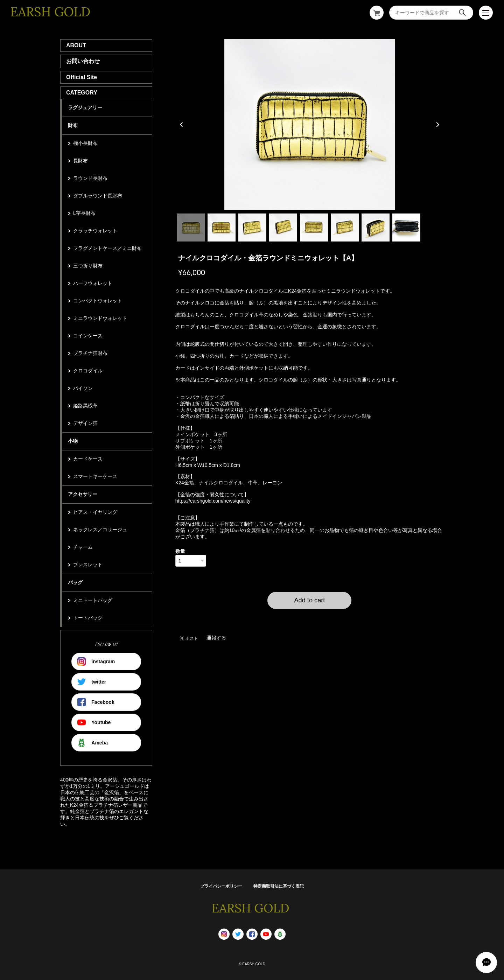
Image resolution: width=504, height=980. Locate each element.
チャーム (83, 547)
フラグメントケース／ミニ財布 (107, 248)
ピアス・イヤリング (95, 512)
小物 (73, 441)
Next (437, 125)
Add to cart (309, 600)
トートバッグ (88, 618)
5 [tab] (314, 227)
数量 (180, 551)
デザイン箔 (85, 423)
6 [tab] (345, 227)
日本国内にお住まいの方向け (309, 617)
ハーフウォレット (93, 283)
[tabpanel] (310, 125)
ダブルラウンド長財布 (98, 196)
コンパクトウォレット (98, 301)
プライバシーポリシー (221, 886)
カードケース (88, 459)
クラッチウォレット (95, 231)
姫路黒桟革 (85, 406)
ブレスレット (88, 565)
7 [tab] (376, 227)
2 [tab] (222, 227)
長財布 (80, 161)
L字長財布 (84, 213)
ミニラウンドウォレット (100, 318)
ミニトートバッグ (93, 600)
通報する (216, 638)
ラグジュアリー (85, 107)
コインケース (88, 336)
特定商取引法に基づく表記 (279, 886)
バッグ (75, 582)
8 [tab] (406, 227)
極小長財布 (85, 143)
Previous (182, 125)
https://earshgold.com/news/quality (213, 501)
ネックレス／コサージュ (100, 530)
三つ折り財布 (88, 266)
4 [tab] (283, 227)
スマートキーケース (95, 476)
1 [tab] (191, 227)
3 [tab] (252, 227)
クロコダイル (88, 371)
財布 (73, 125)
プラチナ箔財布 (90, 353)
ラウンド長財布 (90, 178)
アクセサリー (83, 494)
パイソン (83, 388)
